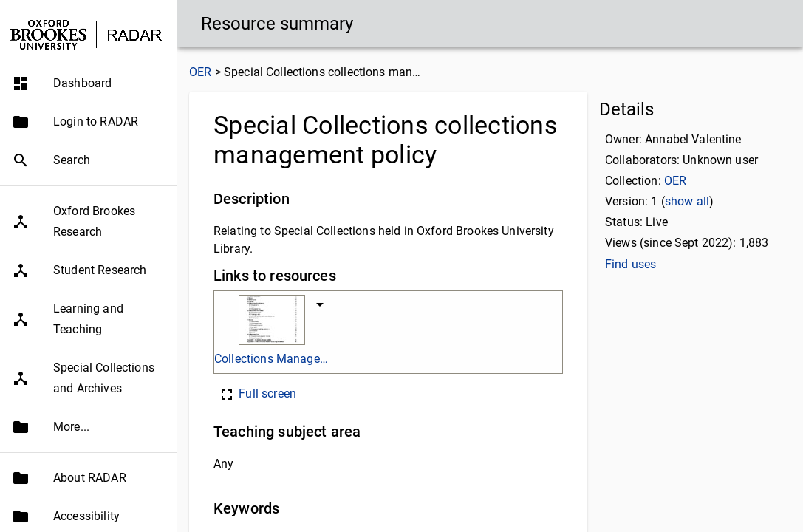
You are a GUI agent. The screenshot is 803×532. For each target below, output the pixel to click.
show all (687, 201)
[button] (88, 83)
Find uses (631, 264)
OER (200, 72)
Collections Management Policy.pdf (271, 359)
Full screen (257, 393)
